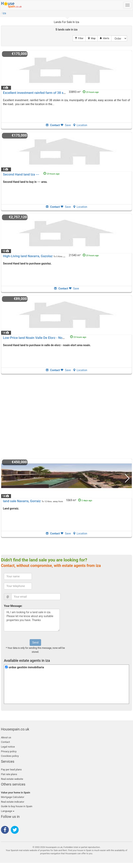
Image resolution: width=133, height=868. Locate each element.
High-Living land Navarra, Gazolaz (28, 256)
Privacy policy (9, 751)
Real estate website (12, 779)
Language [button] (8, 811)
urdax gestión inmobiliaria (26, 667)
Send (35, 642)
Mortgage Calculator (13, 797)
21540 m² (84, 255)
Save (66, 125)
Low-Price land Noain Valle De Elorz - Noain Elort (39, 338)
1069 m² (79, 500)
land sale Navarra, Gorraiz (22, 501)
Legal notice (8, 747)
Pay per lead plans (11, 770)
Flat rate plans (9, 774)
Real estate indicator (13, 802)
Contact (5, 742)
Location (80, 125)
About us (6, 737)
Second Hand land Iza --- (21, 174)
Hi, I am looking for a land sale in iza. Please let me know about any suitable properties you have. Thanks (32, 620)
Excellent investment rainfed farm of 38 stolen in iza (41, 93)
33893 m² (84, 92)
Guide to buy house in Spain (17, 806)
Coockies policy (10, 756)
